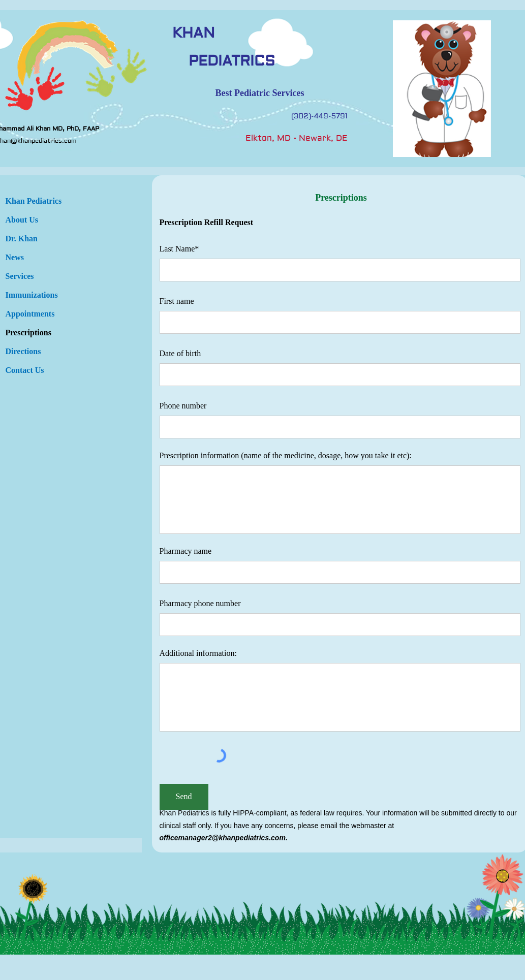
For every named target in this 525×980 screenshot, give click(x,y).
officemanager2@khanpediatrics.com (223, 838)
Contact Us (25, 370)
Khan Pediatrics (34, 201)
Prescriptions (28, 333)
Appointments (30, 314)
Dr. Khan (22, 239)
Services (20, 276)
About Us (22, 220)
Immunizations (32, 295)
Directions (23, 351)
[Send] (184, 797)
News (15, 257)
